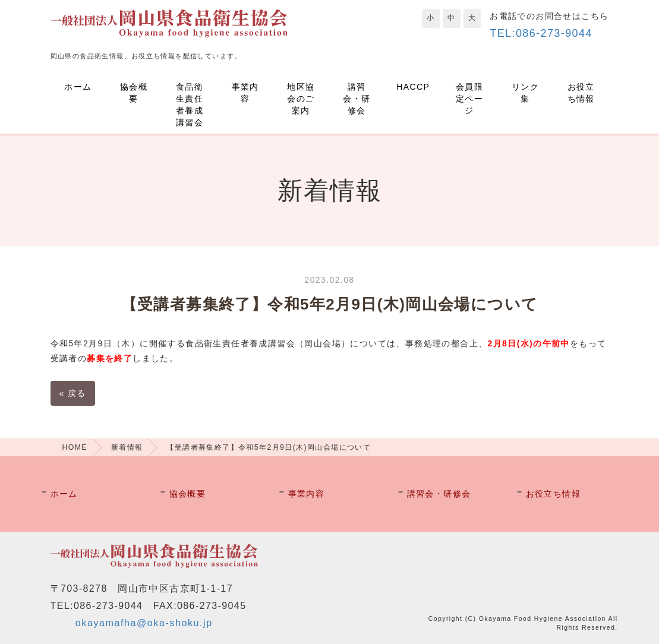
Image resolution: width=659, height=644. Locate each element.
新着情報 (127, 447)
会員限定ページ (469, 99)
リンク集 (525, 93)
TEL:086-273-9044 (541, 33)
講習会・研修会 (357, 99)
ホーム (78, 87)
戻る (73, 393)
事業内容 (245, 93)
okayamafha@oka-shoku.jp (144, 623)
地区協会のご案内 (301, 99)
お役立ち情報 (581, 93)
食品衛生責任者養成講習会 (190, 105)
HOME (75, 447)
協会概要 (134, 93)
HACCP (413, 87)
